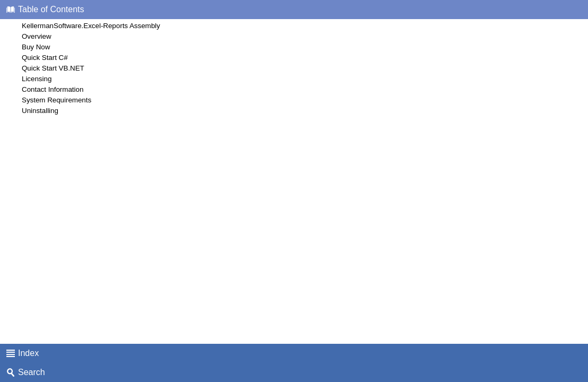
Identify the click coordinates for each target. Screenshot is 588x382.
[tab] (294, 10)
